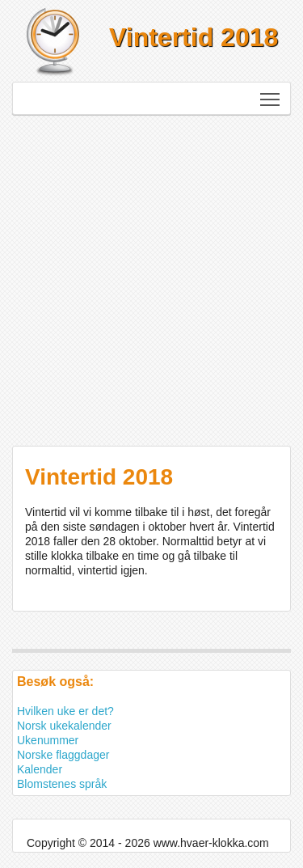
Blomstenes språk (62, 784)
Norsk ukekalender (64, 726)
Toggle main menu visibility (271, 94)
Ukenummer (48, 740)
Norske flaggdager (63, 755)
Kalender (40, 769)
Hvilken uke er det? (65, 711)
